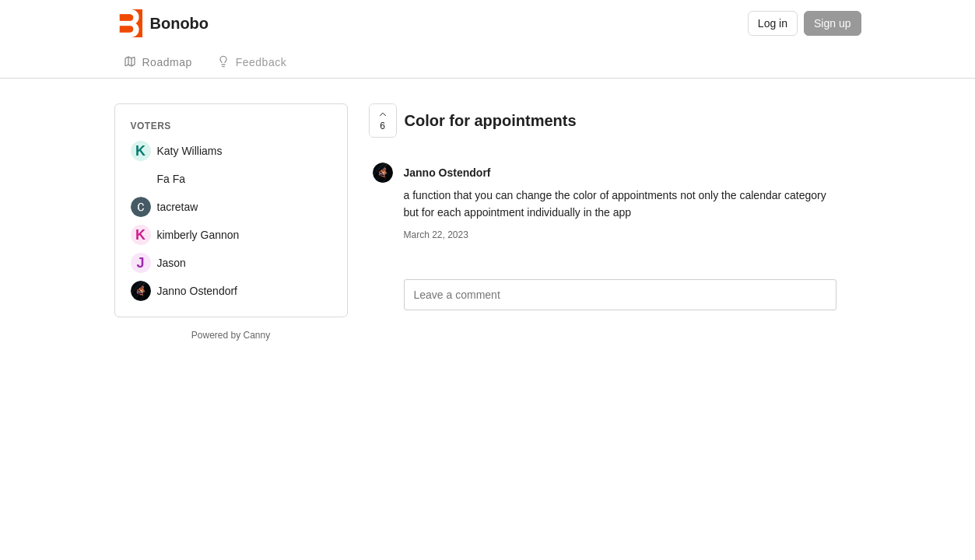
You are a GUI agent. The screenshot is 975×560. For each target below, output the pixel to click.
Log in (773, 23)
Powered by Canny (231, 335)
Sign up (832, 23)
